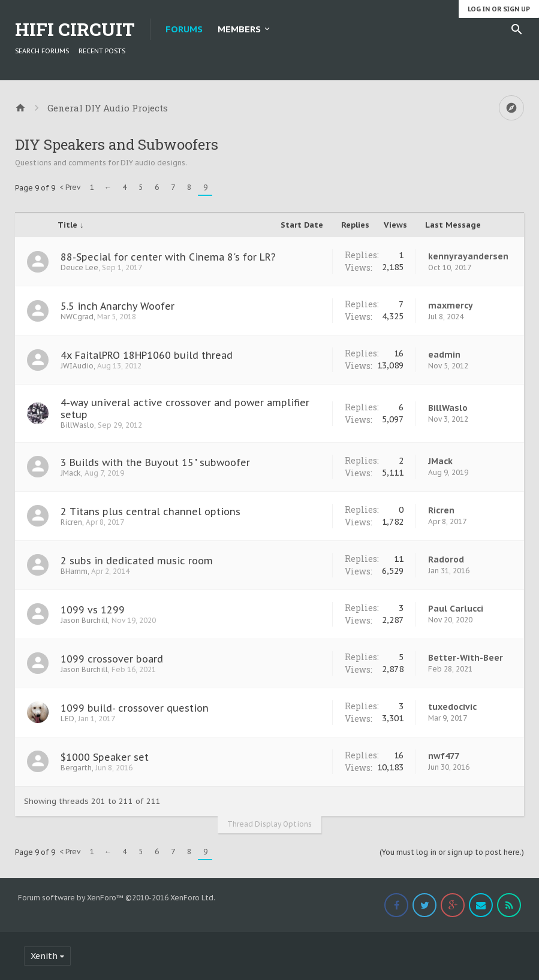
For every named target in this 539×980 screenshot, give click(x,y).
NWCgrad (77, 317)
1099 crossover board (112, 659)
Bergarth (76, 768)
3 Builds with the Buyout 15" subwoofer (155, 462)
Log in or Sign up (499, 9)
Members (239, 29)
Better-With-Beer (466, 658)
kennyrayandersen (468, 256)
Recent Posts (102, 51)
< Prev (70, 187)
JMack (71, 473)
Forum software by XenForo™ (117, 898)
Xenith (44, 956)
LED (67, 719)
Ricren (71, 522)
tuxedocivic (452, 707)
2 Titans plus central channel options (150, 512)
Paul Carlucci (456, 609)
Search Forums (42, 51)
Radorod (446, 559)
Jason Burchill (84, 620)
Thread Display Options (269, 824)
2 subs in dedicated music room (137, 561)
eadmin (444, 355)
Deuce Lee (79, 267)
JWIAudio (77, 366)
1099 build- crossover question (135, 708)
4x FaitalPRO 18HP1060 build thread (147, 355)
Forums (184, 29)
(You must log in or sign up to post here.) (452, 852)
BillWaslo (77, 425)
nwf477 (444, 756)
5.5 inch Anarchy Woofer (118, 306)
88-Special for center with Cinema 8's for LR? (168, 257)
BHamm (74, 571)
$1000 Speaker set (105, 757)
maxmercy (451, 306)
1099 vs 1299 (93, 610)
